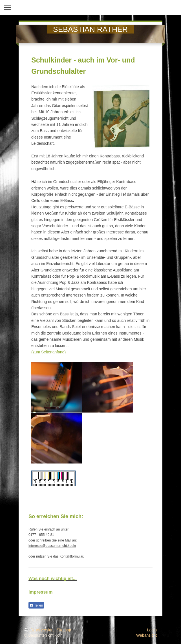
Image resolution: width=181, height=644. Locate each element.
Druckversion (39, 630)
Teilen (36, 605)
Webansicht (146, 635)
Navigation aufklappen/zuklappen (90, 7)
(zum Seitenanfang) (48, 352)
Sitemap (64, 630)
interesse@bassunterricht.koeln (52, 546)
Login (152, 630)
